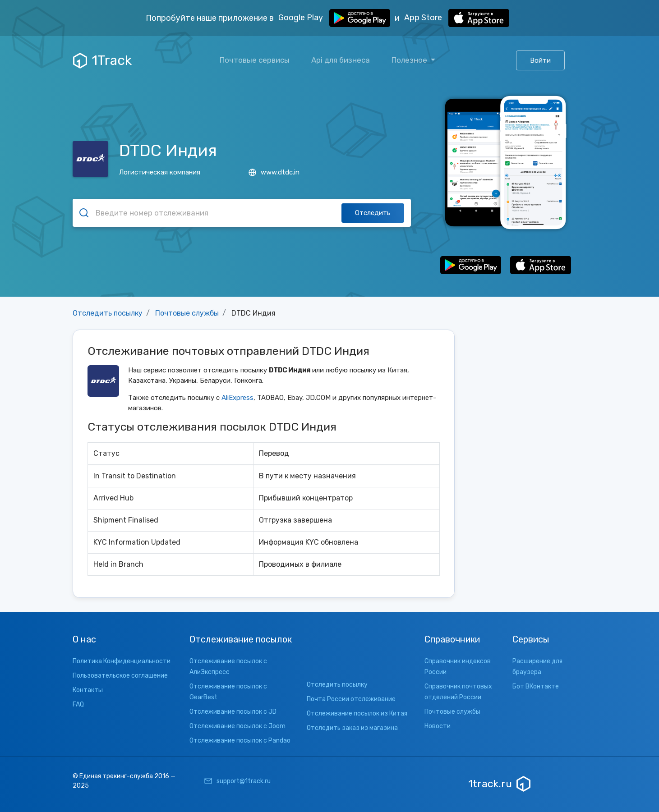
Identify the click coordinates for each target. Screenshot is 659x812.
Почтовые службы (187, 313)
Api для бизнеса (341, 60)
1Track (102, 60)
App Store (457, 18)
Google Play (334, 18)
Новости (438, 726)
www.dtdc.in (274, 172)
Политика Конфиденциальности (122, 661)
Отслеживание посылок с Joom (237, 726)
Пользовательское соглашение (120, 676)
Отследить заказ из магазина (352, 728)
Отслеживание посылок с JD (233, 712)
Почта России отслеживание (351, 699)
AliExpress (237, 398)
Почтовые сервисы (255, 60)
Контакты (88, 690)
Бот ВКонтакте (536, 686)
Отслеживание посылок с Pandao (240, 741)
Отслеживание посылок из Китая (357, 713)
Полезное (410, 60)
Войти (540, 60)
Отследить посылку (108, 313)
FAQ (78, 704)
